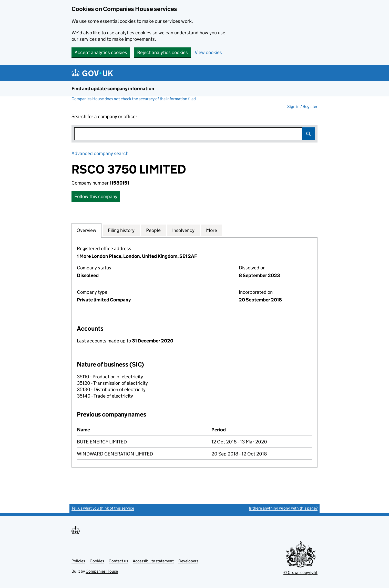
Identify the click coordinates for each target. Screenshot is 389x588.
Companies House (102, 571)
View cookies (208, 52)
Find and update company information (113, 89)
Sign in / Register (302, 107)
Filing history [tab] (121, 230)
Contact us (118, 561)
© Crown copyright (300, 572)
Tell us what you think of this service (103, 508)
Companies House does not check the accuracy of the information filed (134, 99)
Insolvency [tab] (183, 230)
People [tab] (153, 230)
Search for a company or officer (104, 116)
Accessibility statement (153, 561)
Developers (188, 561)
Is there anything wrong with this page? (283, 508)
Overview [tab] (86, 230)
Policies (78, 561)
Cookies (97, 561)
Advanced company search (100, 153)
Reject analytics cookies (162, 52)
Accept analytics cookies (101, 52)
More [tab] (212, 230)
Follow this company (96, 196)
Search (309, 134)
